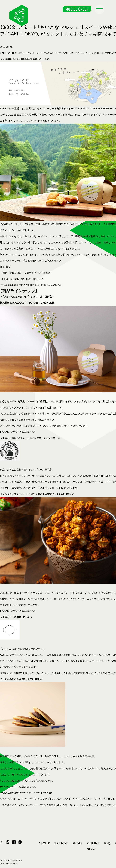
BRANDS (61, 843)
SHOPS (77, 843)
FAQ (107, 843)
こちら (33, 432)
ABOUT (44, 843)
